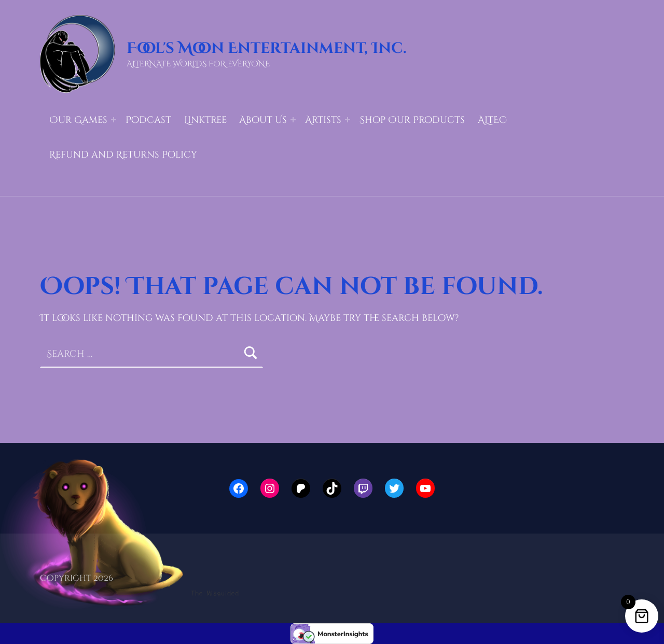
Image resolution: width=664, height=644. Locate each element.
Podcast (148, 120)
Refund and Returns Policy (123, 155)
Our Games (78, 120)
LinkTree (205, 120)
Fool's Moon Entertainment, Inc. (266, 48)
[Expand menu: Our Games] (114, 120)
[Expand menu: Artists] (348, 120)
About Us (263, 120)
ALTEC (492, 120)
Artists (323, 120)
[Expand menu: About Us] (293, 120)
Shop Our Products (412, 120)
